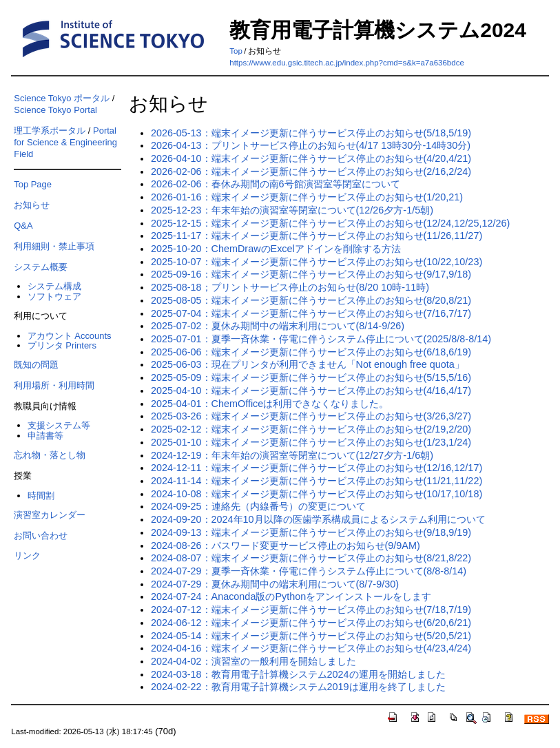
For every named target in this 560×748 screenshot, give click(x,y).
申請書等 (45, 436)
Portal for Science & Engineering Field (65, 142)
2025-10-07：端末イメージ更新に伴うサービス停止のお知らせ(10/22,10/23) (317, 262)
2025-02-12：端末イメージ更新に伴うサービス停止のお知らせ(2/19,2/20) (311, 429)
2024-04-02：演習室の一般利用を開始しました (253, 661)
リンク (27, 555)
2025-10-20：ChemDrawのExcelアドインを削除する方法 (276, 249)
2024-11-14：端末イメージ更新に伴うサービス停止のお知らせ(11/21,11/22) (317, 481)
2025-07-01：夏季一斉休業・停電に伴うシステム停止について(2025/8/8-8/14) (321, 339)
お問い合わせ (41, 536)
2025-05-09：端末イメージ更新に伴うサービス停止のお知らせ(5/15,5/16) (311, 377)
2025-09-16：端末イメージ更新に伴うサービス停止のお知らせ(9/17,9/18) (311, 274)
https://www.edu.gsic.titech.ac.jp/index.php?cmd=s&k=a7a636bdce (347, 63)
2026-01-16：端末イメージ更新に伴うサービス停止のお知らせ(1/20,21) (307, 197)
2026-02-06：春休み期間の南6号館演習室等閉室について (276, 184)
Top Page (33, 184)
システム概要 (41, 267)
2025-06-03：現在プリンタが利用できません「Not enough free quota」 (308, 364)
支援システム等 (59, 425)
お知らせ (32, 205)
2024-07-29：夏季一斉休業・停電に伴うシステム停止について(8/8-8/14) (309, 571)
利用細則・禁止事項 (54, 246)
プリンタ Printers (62, 345)
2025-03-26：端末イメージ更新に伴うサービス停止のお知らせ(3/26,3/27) (311, 416)
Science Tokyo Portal (55, 110)
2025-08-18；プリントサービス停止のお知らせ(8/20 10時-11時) (290, 287)
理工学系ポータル (50, 131)
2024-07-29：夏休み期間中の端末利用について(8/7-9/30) (275, 584)
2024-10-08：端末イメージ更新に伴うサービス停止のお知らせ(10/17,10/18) (317, 494)
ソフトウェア (54, 297)
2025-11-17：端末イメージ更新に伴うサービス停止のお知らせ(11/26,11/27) (317, 236)
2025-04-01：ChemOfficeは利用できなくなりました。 (270, 404)
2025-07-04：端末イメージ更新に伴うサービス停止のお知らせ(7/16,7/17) (311, 313)
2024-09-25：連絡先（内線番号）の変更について (258, 506)
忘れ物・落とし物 (50, 455)
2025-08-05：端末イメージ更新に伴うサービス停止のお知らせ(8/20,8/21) (311, 300)
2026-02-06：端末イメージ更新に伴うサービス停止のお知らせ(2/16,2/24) (311, 172)
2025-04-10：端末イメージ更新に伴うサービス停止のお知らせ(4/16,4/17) (311, 391)
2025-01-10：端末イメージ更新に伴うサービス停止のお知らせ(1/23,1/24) (311, 442)
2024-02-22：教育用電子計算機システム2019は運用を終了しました (298, 687)
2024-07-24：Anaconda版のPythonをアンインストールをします (291, 596)
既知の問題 (36, 365)
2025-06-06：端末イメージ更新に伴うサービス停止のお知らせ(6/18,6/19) (311, 352)
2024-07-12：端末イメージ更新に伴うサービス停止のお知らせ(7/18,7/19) (311, 610)
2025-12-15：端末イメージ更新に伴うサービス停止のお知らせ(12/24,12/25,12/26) (330, 223)
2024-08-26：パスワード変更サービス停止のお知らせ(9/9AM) (286, 546)
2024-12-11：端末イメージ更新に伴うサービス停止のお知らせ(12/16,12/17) (317, 468)
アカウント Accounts (70, 336)
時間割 (41, 496)
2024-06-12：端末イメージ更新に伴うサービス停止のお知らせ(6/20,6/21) (311, 623)
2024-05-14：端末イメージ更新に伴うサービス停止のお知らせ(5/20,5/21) (311, 636)
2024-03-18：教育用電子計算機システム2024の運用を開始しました (298, 674)
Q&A (23, 226)
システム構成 (54, 286)
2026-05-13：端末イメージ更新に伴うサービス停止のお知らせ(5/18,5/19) (311, 133)
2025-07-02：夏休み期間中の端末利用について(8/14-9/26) (278, 326)
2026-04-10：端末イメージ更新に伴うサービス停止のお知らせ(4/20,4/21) (311, 158)
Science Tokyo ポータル (62, 98)
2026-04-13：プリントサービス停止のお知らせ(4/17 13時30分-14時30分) (311, 145)
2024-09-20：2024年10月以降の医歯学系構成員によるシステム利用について (318, 519)
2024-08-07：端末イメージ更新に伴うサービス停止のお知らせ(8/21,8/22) (311, 558)
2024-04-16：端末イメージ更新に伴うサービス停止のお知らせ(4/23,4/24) (311, 648)
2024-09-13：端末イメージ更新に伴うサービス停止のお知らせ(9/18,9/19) (311, 532)
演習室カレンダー (50, 515)
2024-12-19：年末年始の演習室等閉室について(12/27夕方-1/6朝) (292, 455)
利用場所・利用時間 (54, 385)
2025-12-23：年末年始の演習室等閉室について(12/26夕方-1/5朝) (292, 210)
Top (236, 51)
